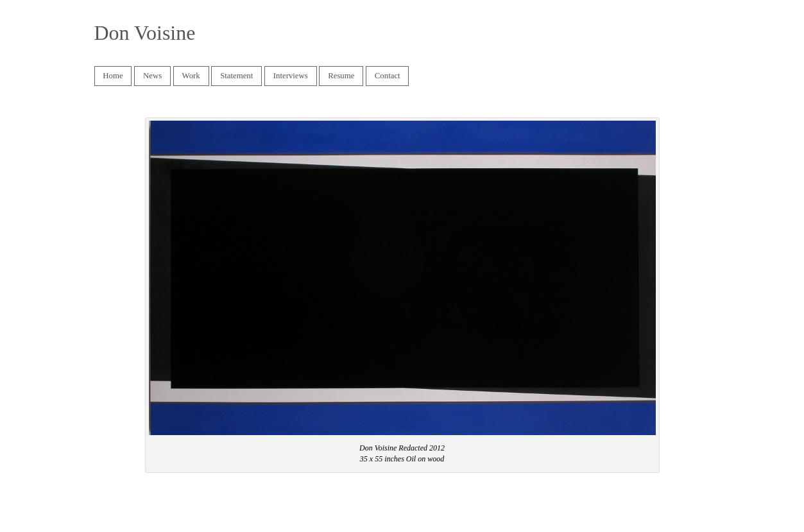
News (152, 76)
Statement (236, 76)
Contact (388, 76)
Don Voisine (145, 33)
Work (191, 76)
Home (113, 76)
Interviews (287, 76)
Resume (341, 76)
